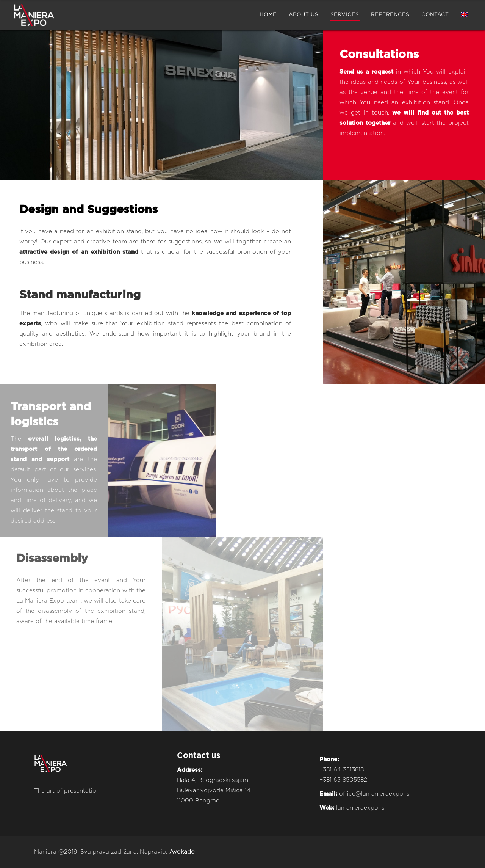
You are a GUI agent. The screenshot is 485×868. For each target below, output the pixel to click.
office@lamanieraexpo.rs (374, 794)
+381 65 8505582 (343, 780)
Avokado (182, 852)
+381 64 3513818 (342, 770)
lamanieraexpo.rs (360, 808)
